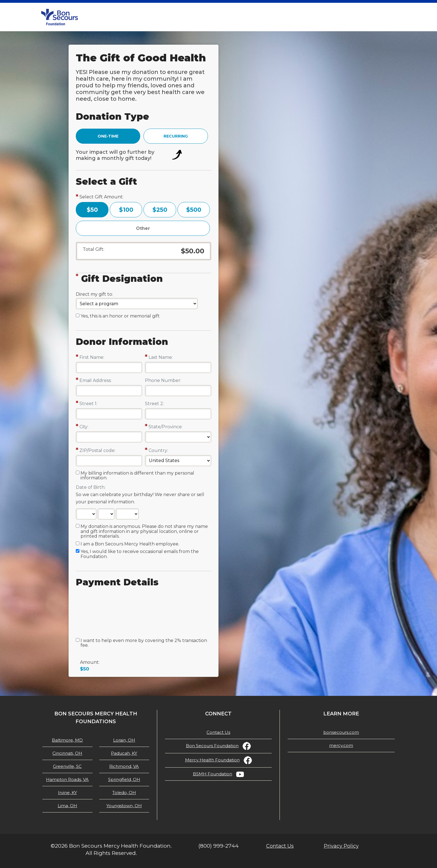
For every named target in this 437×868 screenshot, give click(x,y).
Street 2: (154, 404)
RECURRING (176, 136)
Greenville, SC (67, 766)
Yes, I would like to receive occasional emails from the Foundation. (140, 554)
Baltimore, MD (67, 740)
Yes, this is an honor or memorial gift (120, 316)
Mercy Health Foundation (212, 760)
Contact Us (218, 732)
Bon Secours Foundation (212, 746)
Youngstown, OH (124, 806)
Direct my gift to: (94, 294)
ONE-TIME (108, 136)
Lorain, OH (124, 740)
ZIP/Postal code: (97, 450)
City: (84, 427)
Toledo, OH (124, 793)
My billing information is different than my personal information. (137, 476)
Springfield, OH (124, 779)
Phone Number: (163, 380)
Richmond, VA (124, 766)
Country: (158, 450)
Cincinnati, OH (67, 753)
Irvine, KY (67, 793)
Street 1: (88, 404)
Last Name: (161, 357)
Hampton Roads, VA (67, 779)
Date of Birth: (91, 487)
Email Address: (95, 380)
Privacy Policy (341, 846)
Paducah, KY (124, 753)
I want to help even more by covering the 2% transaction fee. (144, 643)
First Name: (92, 357)
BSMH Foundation (213, 774)
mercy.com (341, 745)
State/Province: (166, 427)
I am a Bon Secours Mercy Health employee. (130, 544)
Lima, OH (67, 806)
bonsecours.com (341, 732)
